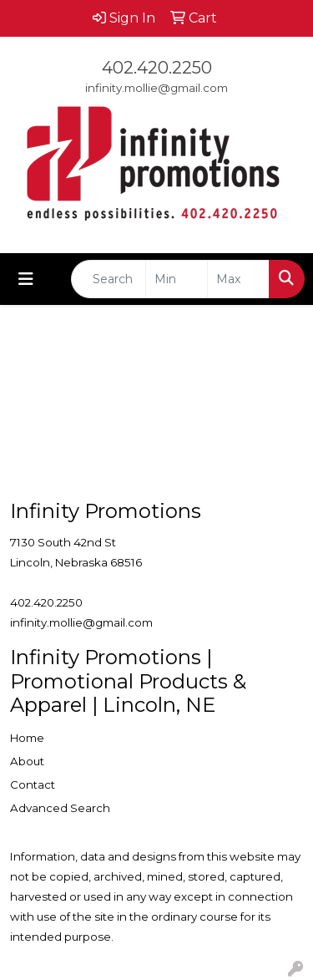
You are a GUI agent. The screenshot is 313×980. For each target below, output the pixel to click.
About (27, 761)
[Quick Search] (109, 279)
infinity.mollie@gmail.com (156, 88)
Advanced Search (60, 808)
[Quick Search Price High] (238, 279)
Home (27, 738)
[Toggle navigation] (26, 279)
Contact (33, 785)
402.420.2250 (157, 68)
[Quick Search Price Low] (177, 279)
